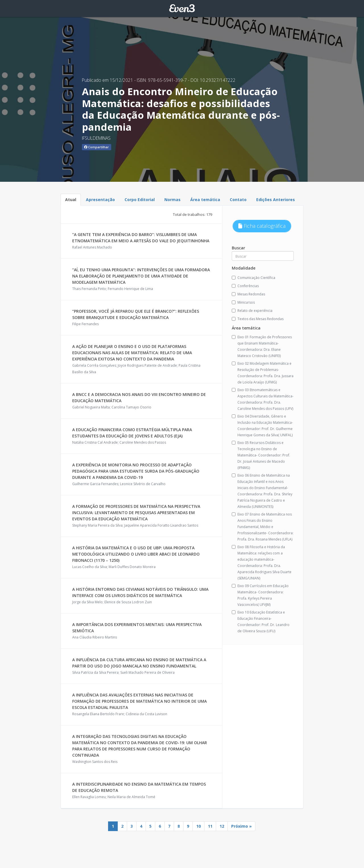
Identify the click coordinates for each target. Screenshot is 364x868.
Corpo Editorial (140, 200)
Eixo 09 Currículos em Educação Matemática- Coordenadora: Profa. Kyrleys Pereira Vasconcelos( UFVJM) (260, 595)
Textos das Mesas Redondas (258, 319)
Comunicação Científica (254, 278)
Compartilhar (97, 147)
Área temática (205, 200)
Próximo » (241, 826)
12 (222, 826)
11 (210, 826)
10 (198, 826)
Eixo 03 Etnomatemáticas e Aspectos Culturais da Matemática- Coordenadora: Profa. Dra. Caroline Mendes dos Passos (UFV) (263, 399)
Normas (172, 200)
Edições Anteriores (276, 200)
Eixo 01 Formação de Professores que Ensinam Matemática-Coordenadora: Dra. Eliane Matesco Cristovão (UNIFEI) (262, 346)
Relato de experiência (252, 311)
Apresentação (100, 200)
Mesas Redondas (248, 294)
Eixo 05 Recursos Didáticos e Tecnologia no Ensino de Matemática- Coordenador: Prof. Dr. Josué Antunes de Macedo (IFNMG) (261, 455)
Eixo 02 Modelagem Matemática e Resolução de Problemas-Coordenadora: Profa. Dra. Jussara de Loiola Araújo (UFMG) (263, 373)
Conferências (245, 286)
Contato (238, 200)
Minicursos (243, 302)
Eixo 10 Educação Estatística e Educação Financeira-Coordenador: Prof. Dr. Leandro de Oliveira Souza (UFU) (261, 622)
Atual (71, 200)
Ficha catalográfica (262, 226)
